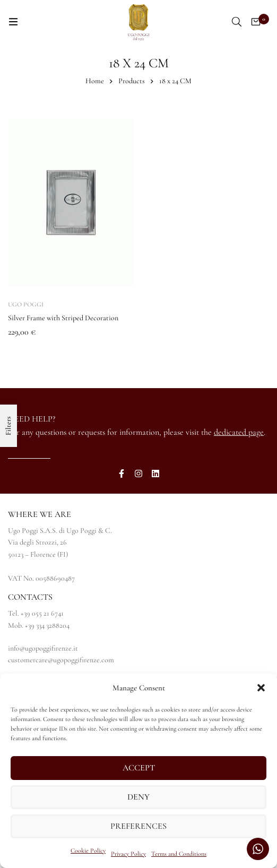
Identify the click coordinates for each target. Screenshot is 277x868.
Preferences (138, 827)
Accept (139, 768)
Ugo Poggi (26, 304)
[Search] (237, 22)
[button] (261, 688)
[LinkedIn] (155, 474)
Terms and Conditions (179, 854)
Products (132, 81)
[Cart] (256, 22)
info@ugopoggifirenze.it (43, 648)
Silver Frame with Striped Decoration (63, 318)
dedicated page (239, 432)
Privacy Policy (128, 854)
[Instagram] (138, 474)
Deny (138, 797)
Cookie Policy (88, 851)
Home (95, 81)
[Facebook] (122, 474)
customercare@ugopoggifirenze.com (61, 660)
